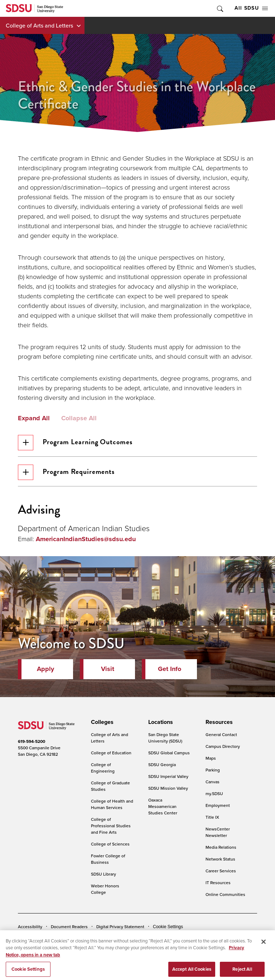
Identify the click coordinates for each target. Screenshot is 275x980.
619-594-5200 (32, 741)
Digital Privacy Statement (120, 927)
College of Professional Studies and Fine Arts (111, 826)
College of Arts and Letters (39, 25)
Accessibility (30, 927)
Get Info (170, 669)
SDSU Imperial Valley (168, 776)
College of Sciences (110, 844)
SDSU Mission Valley (168, 788)
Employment (218, 805)
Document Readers (69, 927)
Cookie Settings (168, 927)
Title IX (212, 817)
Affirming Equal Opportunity (211, 937)
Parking (213, 770)
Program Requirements (66, 472)
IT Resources (218, 883)
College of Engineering (103, 768)
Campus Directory (223, 746)
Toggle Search (219, 8)
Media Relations (221, 847)
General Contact (221, 734)
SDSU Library (103, 874)
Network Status (220, 859)
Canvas (213, 782)
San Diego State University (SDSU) (165, 738)
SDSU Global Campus (169, 753)
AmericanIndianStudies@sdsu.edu (86, 539)
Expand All (34, 418)
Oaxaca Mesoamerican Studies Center (163, 806)
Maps (211, 758)
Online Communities (225, 894)
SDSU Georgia (162, 765)
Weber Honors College (105, 889)
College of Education (111, 753)
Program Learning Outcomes (75, 443)
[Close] (264, 953)
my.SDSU (214, 793)
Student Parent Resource (151, 937)
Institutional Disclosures (95, 937)
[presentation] (101, 722)
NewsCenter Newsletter (218, 832)
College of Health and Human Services (112, 804)
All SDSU (251, 8)
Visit (108, 669)
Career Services (221, 871)
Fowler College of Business (108, 859)
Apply (45, 669)
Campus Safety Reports (40, 937)
